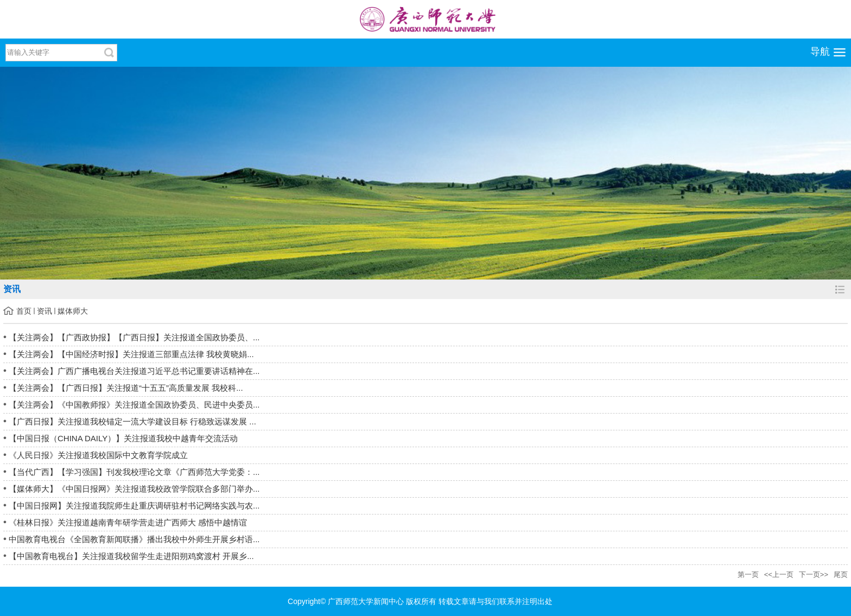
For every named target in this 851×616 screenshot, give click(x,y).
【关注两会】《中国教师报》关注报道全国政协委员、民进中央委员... (134, 405)
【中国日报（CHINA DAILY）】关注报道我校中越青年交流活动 (123, 438)
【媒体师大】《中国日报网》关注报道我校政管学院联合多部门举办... (134, 489)
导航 (820, 52)
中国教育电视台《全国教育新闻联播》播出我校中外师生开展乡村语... (134, 539)
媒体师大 (73, 311)
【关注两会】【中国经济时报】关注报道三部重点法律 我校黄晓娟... (131, 354)
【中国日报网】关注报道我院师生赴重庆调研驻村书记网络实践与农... (134, 506)
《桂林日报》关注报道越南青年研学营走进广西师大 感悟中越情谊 (128, 522)
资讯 (45, 311)
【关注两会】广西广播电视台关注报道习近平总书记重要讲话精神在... (134, 371)
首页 (24, 311)
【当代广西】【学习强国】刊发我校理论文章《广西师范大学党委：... (134, 472)
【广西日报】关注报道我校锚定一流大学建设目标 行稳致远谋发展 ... (132, 421)
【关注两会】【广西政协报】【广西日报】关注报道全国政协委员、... (134, 337)
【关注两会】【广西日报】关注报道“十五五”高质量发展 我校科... (126, 388)
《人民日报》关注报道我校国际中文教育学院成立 (98, 455)
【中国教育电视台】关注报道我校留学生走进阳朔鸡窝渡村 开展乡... (131, 556)
